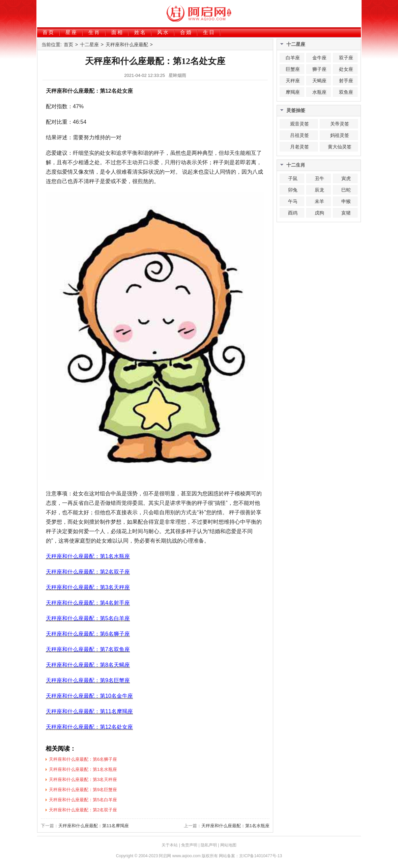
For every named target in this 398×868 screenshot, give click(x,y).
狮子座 (319, 69)
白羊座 (293, 58)
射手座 (346, 81)
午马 (293, 201)
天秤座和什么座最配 (127, 45)
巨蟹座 (293, 69)
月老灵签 (300, 147)
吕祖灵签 (300, 135)
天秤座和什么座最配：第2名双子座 (88, 572)
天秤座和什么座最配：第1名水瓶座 (88, 556)
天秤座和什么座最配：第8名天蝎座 (88, 665)
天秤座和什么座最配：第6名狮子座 (88, 634)
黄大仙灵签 (340, 147)
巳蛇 (346, 190)
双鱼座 (346, 92)
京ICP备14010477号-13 (261, 856)
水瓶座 (319, 92)
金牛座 (319, 58)
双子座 (346, 58)
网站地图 (228, 845)
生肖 (94, 32)
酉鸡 (293, 213)
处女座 (346, 69)
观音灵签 (300, 124)
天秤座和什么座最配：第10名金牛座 (89, 696)
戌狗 (319, 213)
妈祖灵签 (340, 135)
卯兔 (293, 190)
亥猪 (346, 213)
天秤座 (293, 81)
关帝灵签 (340, 124)
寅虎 (346, 178)
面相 (117, 32)
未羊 (319, 201)
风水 (163, 32)
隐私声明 (209, 845)
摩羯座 (293, 92)
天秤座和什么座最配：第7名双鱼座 (88, 649)
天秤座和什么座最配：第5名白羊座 (88, 618)
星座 (72, 32)
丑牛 (319, 178)
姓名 (140, 32)
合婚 (186, 32)
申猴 (346, 201)
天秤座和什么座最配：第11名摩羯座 (89, 711)
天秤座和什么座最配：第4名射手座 (88, 603)
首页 (49, 32)
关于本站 (170, 845)
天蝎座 (319, 81)
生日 (209, 32)
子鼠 (293, 178)
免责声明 (189, 845)
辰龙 (319, 190)
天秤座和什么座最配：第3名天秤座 (88, 587)
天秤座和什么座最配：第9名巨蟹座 (88, 680)
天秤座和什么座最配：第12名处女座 (89, 727)
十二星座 (89, 45)
